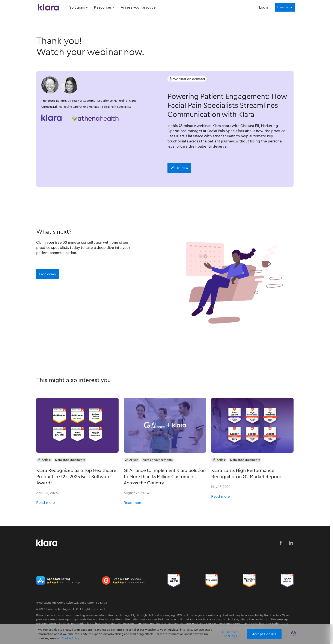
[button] (82, 7)
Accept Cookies (264, 634)
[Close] (294, 634)
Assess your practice (138, 7)
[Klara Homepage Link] (48, 7)
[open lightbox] (179, 168)
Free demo (48, 274)
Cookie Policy (71, 638)
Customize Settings (230, 634)
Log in (264, 7)
